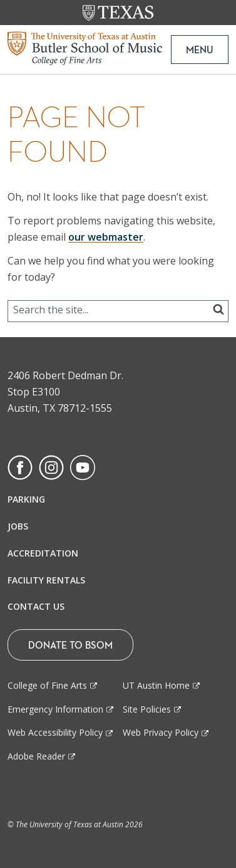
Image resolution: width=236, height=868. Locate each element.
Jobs (18, 526)
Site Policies (147, 709)
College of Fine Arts (47, 685)
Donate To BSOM (70, 645)
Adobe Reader (36, 756)
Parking (26, 499)
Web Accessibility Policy (55, 732)
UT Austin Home (156, 685)
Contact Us (36, 606)
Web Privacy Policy (161, 732)
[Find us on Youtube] (83, 467)
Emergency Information (55, 709)
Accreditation (43, 553)
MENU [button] (200, 50)
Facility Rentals (46, 580)
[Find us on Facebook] (20, 467)
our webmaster (106, 237)
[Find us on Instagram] (51, 467)
